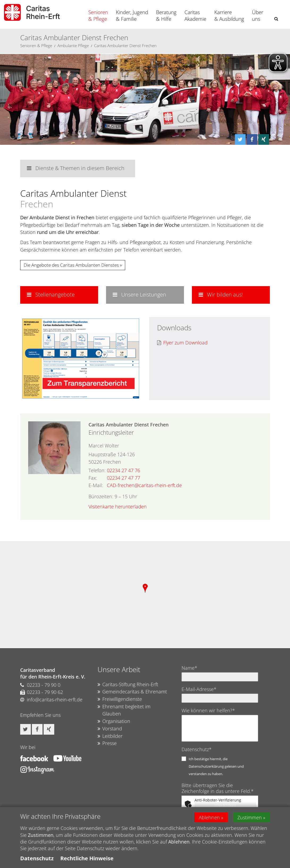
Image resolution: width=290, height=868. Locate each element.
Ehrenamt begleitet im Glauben (124, 710)
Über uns (258, 16)
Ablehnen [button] (209, 817)
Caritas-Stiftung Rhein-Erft (128, 685)
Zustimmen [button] (250, 817)
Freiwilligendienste (120, 699)
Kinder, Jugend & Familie (132, 16)
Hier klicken (225, 805)
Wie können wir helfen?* (208, 710)
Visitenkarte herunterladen (118, 507)
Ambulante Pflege (73, 46)
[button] (276, 19)
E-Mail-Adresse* (199, 689)
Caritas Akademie (195, 16)
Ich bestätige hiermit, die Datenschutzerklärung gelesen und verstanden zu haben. (216, 766)
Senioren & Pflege (98, 16)
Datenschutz (37, 858)
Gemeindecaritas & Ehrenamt (132, 692)
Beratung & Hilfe (166, 16)
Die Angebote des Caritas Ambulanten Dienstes (71, 265)
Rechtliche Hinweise (87, 858)
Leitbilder (110, 736)
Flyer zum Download (182, 343)
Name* (189, 668)
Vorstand (110, 729)
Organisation (114, 721)
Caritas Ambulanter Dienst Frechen (125, 46)
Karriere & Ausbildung (229, 16)
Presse (107, 743)
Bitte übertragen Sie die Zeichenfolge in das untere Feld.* (218, 788)
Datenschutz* (197, 749)
